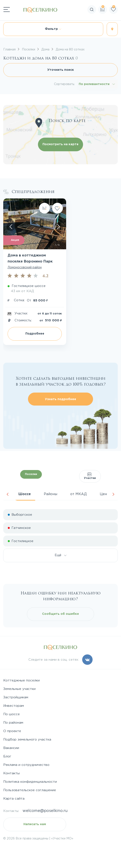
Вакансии (11, 748)
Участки (90, 476)
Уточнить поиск (61, 70)
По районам (13, 723)
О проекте (12, 731)
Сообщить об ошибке (60, 614)
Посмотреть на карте (60, 144)
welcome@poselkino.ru (45, 811)
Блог (7, 756)
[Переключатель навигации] (7, 10)
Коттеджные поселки (21, 680)
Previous (8, 494)
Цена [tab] (104, 494)
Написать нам (35, 824)
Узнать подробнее (60, 399)
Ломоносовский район (25, 267)
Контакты (11, 773)
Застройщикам (16, 697)
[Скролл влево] (11, 227)
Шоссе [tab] (25, 494)
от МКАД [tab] (78, 494)
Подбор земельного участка (27, 740)
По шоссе (11, 714)
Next (113, 494)
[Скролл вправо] (59, 227)
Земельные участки (19, 689)
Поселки (31, 474)
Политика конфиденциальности (30, 782)
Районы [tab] (51, 494)
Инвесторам (14, 706)
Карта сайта (14, 799)
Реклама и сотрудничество (26, 765)
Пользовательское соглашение (30, 790)
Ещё (61, 555)
